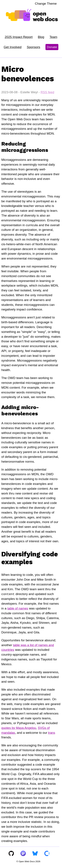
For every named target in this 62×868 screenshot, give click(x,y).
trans (52, 733)
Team (53, 37)
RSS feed (47, 92)
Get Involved (13, 47)
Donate (52, 47)
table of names (18, 608)
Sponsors (33, 47)
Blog (41, 37)
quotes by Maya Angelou (19, 728)
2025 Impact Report (19, 37)
